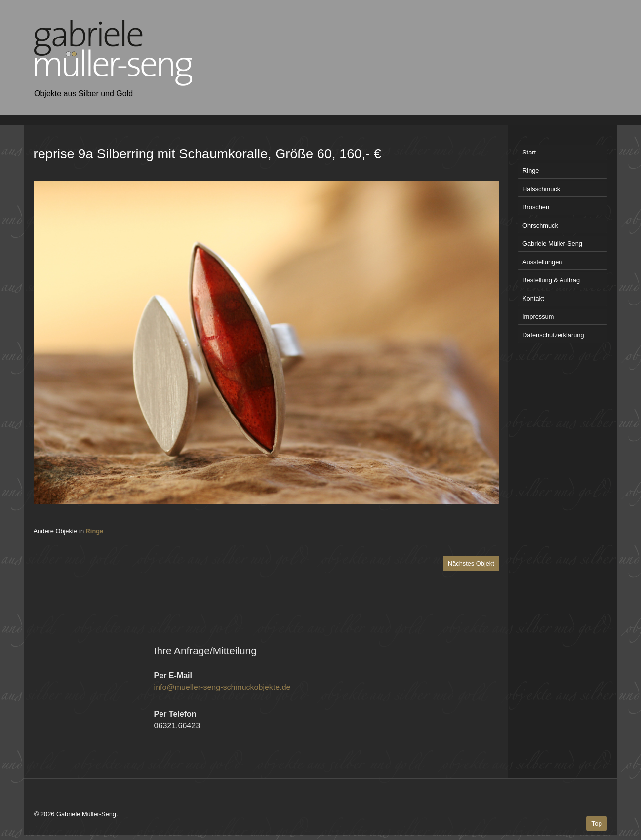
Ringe (95, 531)
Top (597, 823)
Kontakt (533, 298)
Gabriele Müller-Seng (552, 244)
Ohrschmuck (540, 225)
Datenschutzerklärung (553, 335)
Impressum (538, 317)
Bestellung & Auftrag (551, 280)
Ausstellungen (542, 262)
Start (529, 152)
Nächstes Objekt (471, 563)
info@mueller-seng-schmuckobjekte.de (222, 687)
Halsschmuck (541, 189)
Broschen (536, 207)
